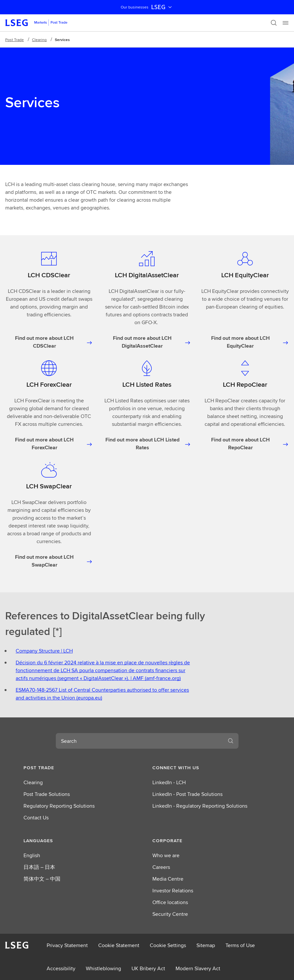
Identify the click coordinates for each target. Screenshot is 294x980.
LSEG (162, 7)
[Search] (274, 23)
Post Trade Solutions (47, 794)
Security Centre (170, 914)
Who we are (166, 855)
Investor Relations (173, 891)
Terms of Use (240, 945)
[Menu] (286, 23)
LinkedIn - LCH (169, 782)
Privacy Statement (67, 945)
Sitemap (206, 945)
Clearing (39, 40)
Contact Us (36, 818)
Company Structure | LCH (44, 651)
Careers (161, 867)
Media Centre (168, 879)
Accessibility (61, 968)
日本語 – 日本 (39, 867)
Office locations (170, 902)
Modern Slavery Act (198, 968)
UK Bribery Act (148, 968)
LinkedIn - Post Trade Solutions (187, 794)
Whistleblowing (103, 968)
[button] (83, 768)
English (32, 855)
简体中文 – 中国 (42, 879)
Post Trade (15, 40)
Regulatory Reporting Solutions (59, 806)
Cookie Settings (168, 945)
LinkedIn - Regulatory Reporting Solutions (200, 806)
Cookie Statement (119, 945)
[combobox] (139, 741)
